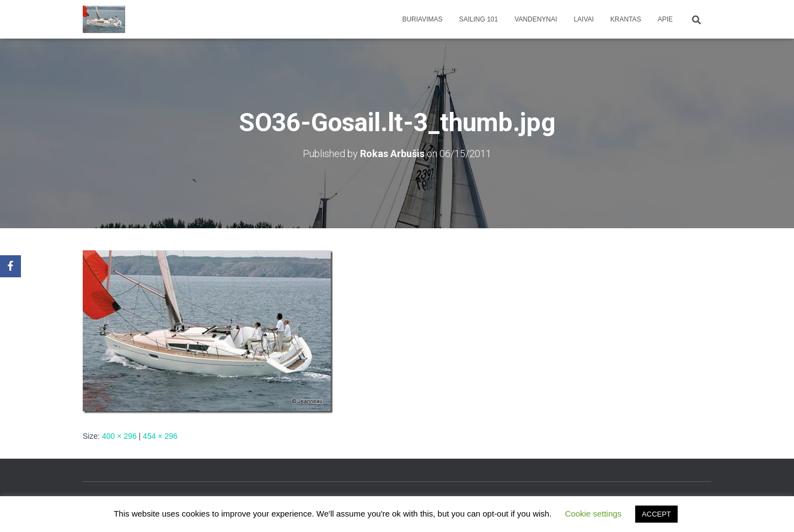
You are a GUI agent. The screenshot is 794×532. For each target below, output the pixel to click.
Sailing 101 (479, 19)
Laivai (583, 19)
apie (665, 19)
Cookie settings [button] (594, 514)
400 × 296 (119, 436)
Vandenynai (536, 19)
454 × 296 (160, 436)
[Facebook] (10, 266)
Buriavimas (422, 19)
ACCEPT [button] (656, 514)
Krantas (626, 19)
